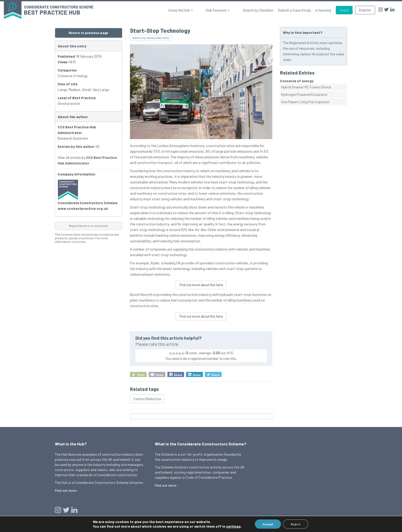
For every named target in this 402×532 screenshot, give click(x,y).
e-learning (323, 10)
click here (79, 242)
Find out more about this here (201, 285)
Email (159, 375)
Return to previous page (88, 33)
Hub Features (225, 10)
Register (365, 10)
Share (178, 375)
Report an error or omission (88, 226)
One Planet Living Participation (305, 102)
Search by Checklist (258, 10)
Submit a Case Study (294, 10)
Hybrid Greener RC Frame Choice (306, 87)
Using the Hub (196, 10)
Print (141, 375)
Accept (268, 524)
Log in (344, 10)
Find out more (66, 491)
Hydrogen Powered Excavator (304, 94)
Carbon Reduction (147, 399)
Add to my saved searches (151, 38)
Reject (296, 524)
